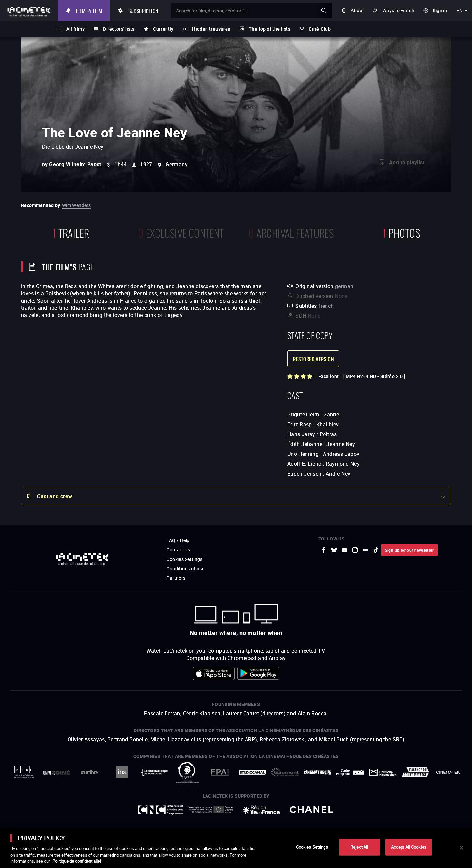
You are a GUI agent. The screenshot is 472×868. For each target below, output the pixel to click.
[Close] (462, 848)
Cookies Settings (312, 847)
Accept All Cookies (409, 847)
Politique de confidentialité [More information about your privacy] (77, 861)
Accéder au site (400, 818)
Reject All (359, 847)
